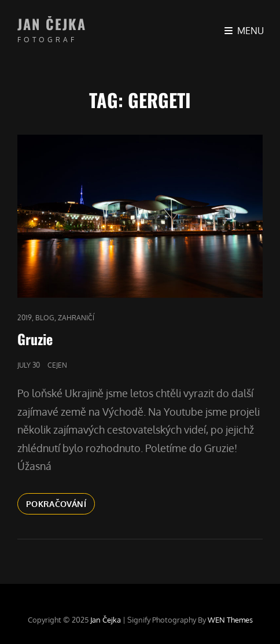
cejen (57, 365)
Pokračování (60, 503)
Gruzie (35, 339)
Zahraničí (76, 318)
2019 (25, 318)
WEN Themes (230, 620)
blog (45, 318)
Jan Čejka (52, 24)
